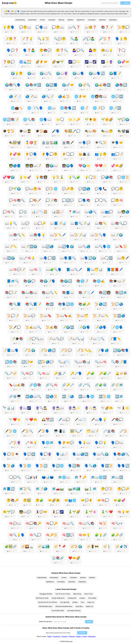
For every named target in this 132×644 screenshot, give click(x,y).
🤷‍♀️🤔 (93, 50)
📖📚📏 (101, 223)
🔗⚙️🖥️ (15, 397)
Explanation (113, 20)
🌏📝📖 (31, 96)
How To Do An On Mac (63, 594)
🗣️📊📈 (62, 454)
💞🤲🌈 (117, 166)
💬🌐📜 (123, 177)
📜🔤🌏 (119, 316)
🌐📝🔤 (115, 108)
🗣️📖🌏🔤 (80, 454)
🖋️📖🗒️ (80, 420)
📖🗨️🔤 (107, 258)
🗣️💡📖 (84, 443)
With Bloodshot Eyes (46, 606)
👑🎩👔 (84, 154)
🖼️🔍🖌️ (76, 431)
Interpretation (32, 20)
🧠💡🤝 (123, 512)
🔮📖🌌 (25, 408)
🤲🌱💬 (9, 512)
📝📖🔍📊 (76, 339)
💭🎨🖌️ (35, 200)
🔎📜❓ (105, 39)
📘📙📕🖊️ (115, 270)
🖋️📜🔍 (27, 431)
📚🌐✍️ (99, 281)
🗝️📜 (123, 431)
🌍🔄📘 (52, 85)
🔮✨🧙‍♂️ (91, 408)
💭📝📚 (52, 200)
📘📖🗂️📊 (95, 270)
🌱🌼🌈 (107, 120)
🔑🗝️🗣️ (76, 373)
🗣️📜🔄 (41, 466)
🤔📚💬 (45, 50)
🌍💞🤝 (123, 62)
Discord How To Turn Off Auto (47, 602)
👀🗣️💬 (84, 143)
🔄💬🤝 (27, 362)
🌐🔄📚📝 (11, 120)
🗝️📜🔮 (15, 443)
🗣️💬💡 (101, 443)
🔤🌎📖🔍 (33, 397)
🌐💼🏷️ (17, 108)
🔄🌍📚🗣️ (121, 350)
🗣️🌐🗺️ (48, 443)
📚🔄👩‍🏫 (105, 293)
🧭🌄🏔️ (27, 547)
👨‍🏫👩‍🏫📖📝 (33, 166)
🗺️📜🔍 (25, 489)
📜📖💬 (29, 316)
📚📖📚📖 (29, 293)
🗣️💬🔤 (29, 454)
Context (42, 20)
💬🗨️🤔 (117, 189)
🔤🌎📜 (52, 397)
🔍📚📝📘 (119, 362)
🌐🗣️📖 (45, 120)
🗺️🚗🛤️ (58, 489)
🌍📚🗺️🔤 (33, 85)
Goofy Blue (79, 606)
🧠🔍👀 (117, 523)
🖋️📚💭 (117, 420)
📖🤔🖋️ (123, 258)
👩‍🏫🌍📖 (52, 166)
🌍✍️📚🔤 (103, 85)
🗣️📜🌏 (9, 466)
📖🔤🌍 (9, 258)
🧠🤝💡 (84, 535)
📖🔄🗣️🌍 (66, 246)
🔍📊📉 (64, 362)
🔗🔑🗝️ (68, 385)
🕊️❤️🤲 (31, 420)
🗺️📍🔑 (80, 477)
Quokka (75, 602)
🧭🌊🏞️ (43, 547)
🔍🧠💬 (27, 373)
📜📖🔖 (46, 316)
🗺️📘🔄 (9, 489)
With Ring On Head (42, 598)
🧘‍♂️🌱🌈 (74, 512)
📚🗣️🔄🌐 (66, 304)
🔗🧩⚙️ (101, 385)
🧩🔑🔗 (117, 535)
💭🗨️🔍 (101, 200)
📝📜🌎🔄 (48, 350)
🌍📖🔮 (62, 73)
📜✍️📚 (52, 327)
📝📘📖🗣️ (11, 350)
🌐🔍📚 (29, 120)
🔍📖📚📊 (82, 362)
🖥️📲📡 (60, 431)
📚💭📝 (11, 293)
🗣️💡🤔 (121, 39)
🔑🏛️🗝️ (60, 373)
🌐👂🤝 (80, 96)
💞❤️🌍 (9, 177)
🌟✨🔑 (74, 120)
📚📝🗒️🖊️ (86, 293)
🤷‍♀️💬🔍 (78, 50)
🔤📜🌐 (105, 397)
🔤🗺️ (119, 397)
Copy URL (82, 633)
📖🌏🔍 (91, 212)
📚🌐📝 (82, 281)
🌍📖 (31, 73)
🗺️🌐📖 (64, 477)
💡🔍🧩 (74, 177)
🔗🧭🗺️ (117, 385)
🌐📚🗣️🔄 (68, 108)
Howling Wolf (72, 598)
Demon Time (88, 594)
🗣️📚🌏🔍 (121, 454)
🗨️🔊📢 (31, 477)
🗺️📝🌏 (41, 489)
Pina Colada (92, 598)
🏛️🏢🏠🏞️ (50, 143)
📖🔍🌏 (84, 246)
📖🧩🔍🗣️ (54, 270)
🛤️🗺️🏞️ (74, 489)
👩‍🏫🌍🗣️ (68, 166)
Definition (70, 20)
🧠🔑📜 (52, 535)
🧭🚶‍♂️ (107, 547)
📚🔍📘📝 (33, 304)
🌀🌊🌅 (25, 62)
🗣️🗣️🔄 (123, 466)
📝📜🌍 (29, 350)
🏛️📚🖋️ (68, 143)
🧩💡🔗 (101, 535)
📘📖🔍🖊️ (74, 270)
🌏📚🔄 (121, 85)
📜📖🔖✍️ (64, 316)
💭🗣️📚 (84, 200)
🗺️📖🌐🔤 (99, 477)
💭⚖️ (23, 212)
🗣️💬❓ (13, 50)
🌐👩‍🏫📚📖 (99, 96)
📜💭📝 (13, 316)
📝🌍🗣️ (84, 327)
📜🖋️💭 (15, 327)
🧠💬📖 (15, 523)
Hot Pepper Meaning (74, 611)
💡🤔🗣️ (9, 27)
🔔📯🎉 (121, 373)
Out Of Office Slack (58, 611)
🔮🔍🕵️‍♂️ (41, 408)
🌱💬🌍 (123, 120)
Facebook (56, 636)
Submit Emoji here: (46, 622)
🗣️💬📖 (117, 443)
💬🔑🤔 (68, 189)
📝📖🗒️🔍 (97, 339)
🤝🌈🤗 (54, 500)
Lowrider (82, 598)
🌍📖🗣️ (78, 73)
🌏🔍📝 (48, 96)
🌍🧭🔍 (84, 85)
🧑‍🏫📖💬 (25, 512)
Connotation (92, 20)
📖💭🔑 (40, 223)
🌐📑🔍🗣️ (35, 108)
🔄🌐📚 (11, 362)
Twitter (49, 636)
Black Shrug (77, 594)
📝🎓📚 (17, 339)
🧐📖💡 (107, 50)
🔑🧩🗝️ (105, 373)
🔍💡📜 (43, 39)
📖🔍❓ (74, 27)
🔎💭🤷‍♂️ (89, 39)
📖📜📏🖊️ (58, 235)
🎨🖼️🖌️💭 (72, 131)
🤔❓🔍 (62, 50)
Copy (7, 32)
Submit (89, 622)
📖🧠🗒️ (36, 270)
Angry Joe (91, 602)
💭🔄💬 (68, 200)
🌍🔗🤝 (68, 85)
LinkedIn (64, 636)
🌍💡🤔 (17, 73)
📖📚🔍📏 (17, 235)
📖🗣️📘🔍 (68, 258)
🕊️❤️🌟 (15, 420)
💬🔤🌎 (84, 189)
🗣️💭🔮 (46, 454)
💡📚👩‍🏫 (41, 177)
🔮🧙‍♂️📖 (58, 408)
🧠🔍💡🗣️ (17, 535)
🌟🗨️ (60, 120)
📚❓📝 (107, 27)
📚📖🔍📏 (50, 293)
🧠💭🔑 (52, 523)
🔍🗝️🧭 (11, 373)
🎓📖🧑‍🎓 (25, 131)
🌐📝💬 (99, 108)
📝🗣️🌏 (103, 350)
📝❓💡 (27, 39)
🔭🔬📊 (9, 408)
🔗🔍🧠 (52, 385)
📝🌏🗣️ (101, 327)
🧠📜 (103, 523)
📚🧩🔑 (84, 304)
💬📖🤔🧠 (33, 189)
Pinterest (72, 636)
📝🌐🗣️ (117, 327)
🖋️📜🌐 (11, 431)
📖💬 (25, 223)
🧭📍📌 (60, 547)
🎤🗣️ (56, 131)
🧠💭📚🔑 (33, 523)
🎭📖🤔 (107, 131)
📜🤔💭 (123, 27)
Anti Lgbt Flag (65, 602)
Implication (102, 20)
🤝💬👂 (87, 500)
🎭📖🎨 (91, 131)
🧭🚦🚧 (93, 547)
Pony (82, 602)
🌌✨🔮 (107, 62)
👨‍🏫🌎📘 (15, 166)
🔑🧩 (91, 373)
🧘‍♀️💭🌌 (58, 512)
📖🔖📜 (121, 246)
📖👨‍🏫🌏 (123, 212)
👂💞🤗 (15, 154)
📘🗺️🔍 (13, 281)
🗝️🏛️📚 (109, 431)
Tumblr (84, 636)
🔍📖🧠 (101, 362)
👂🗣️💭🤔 (50, 154)
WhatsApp (92, 636)
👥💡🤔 (101, 154)
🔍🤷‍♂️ (74, 39)
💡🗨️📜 (91, 177)
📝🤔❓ (11, 39)
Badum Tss (90, 606)
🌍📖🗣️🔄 (97, 73)
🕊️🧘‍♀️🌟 (123, 408)
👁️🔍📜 (101, 143)
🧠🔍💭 (35, 535)
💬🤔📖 (25, 27)
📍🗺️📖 (74, 212)
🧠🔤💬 (68, 535)
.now (8, 3)
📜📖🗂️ (82, 316)
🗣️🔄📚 (74, 466)
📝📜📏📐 (84, 350)
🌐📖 (52, 108)
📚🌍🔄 (66, 281)
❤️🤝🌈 (74, 558)
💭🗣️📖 (41, 27)
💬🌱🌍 (15, 189)
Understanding (20, 20)
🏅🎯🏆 (31, 143)
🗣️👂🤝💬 (66, 443)
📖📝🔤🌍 (29, 246)
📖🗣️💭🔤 (48, 258)
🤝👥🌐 (70, 500)
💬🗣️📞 (101, 189)
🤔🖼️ (27, 500)
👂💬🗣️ (31, 154)
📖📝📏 (11, 246)
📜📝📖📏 (101, 316)
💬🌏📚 (107, 177)
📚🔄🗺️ (121, 293)
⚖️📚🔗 (58, 558)
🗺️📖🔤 (117, 477)
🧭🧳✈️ (121, 547)
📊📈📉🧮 (40, 212)
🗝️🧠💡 (31, 443)
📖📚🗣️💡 (38, 235)
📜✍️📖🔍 (33, 327)
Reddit (78, 636)
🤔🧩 (40, 500)
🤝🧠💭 (103, 500)
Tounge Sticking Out (58, 598)
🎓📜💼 (41, 131)
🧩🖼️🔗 (11, 547)
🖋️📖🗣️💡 (99, 420)
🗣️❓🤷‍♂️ (29, 50)
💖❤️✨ (101, 166)
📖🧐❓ (91, 27)
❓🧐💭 (9, 62)
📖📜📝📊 (78, 235)
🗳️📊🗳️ (48, 477)
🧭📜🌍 (76, 547)
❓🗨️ (121, 50)
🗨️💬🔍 (15, 477)
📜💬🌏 (117, 304)
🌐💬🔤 (117, 96)
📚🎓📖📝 (117, 281)
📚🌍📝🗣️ (48, 281)
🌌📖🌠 (91, 62)
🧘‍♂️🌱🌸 (91, 512)
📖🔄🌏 (48, 246)
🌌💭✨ (74, 62)
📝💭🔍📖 (36, 339)
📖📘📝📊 (58, 223)
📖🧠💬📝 (17, 270)
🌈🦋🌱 (58, 62)
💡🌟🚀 (25, 177)
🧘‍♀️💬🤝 (41, 512)
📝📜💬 (66, 350)
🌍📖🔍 (46, 73)
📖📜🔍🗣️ (99, 235)
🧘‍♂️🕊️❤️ (107, 512)
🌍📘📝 (115, 73)
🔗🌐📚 (35, 385)
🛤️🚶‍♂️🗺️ (91, 489)
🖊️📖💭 (64, 420)
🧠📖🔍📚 (86, 523)
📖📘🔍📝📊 (80, 223)
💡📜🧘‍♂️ (58, 177)
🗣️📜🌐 (25, 466)
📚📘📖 (68, 293)
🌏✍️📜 (64, 96)
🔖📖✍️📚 (17, 385)
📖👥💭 (107, 212)
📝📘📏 (115, 339)
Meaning (61, 20)
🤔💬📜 (107, 489)
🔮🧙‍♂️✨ (74, 408)
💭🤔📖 (58, 27)
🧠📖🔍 (68, 523)
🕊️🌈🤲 (107, 408)
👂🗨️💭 (68, 154)
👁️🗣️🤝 (117, 143)
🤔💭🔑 (123, 489)
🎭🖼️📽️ (15, 143)
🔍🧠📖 (43, 373)
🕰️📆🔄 (48, 420)
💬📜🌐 (52, 189)
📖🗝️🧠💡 (27, 258)
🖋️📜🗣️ (43, 431)
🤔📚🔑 (13, 500)
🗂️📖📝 (93, 431)
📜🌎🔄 (101, 304)
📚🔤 (50, 304)
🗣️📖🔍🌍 (101, 454)
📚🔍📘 (15, 304)
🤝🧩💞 (119, 500)
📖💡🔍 (11, 223)
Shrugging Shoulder (46, 594)
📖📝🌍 (117, 235)
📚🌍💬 (29, 281)
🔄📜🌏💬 (46, 362)
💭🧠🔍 (9, 212)
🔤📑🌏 (68, 397)
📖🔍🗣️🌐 (103, 246)
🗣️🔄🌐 (58, 466)
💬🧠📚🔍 (17, 200)
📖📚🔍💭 (119, 223)
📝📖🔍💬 (56, 339)
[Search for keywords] (110, 3)
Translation (52, 20)
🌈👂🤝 (41, 62)
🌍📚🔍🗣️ (13, 85)
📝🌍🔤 (68, 327)
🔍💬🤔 (60, 39)
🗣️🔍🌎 (91, 466)
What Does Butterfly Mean (64, 606)
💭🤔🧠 (117, 200)
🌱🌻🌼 (91, 120)
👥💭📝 (117, 154)
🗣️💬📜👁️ (11, 454)
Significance (81, 20)
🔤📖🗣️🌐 (86, 397)
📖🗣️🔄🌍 (88, 258)
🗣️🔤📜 (107, 466)
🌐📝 (84, 108)
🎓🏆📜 (9, 131)
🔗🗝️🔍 (84, 385)
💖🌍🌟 (84, 166)
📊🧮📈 (58, 212)
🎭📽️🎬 (123, 131)
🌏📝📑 (15, 96)
